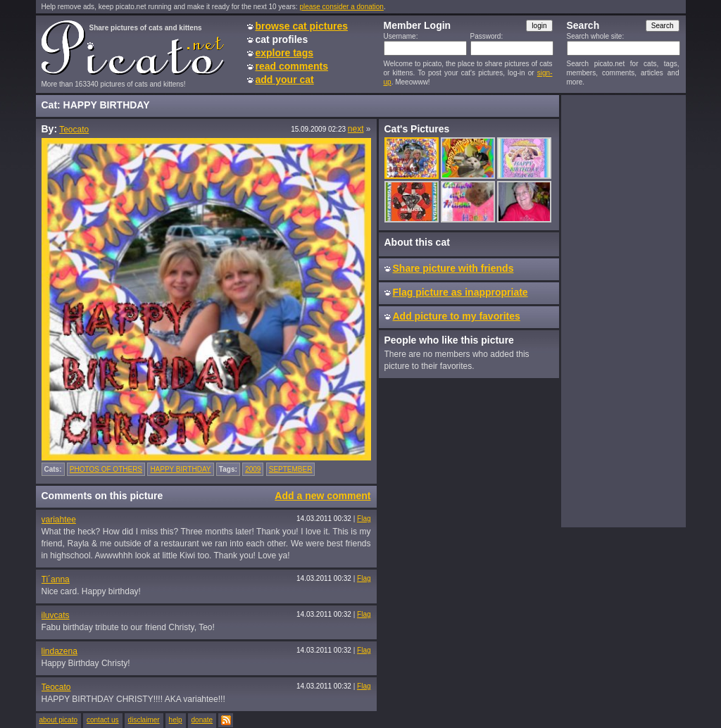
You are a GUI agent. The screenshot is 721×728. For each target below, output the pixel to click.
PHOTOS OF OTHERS (106, 469)
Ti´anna (56, 579)
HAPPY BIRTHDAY (180, 469)
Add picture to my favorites (457, 316)
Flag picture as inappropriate (460, 292)
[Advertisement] (623, 310)
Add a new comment (322, 496)
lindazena (59, 651)
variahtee (59, 520)
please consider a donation (341, 7)
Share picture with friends (453, 268)
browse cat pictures (302, 26)
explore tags (284, 53)
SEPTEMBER (291, 469)
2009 (253, 469)
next (356, 129)
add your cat (285, 80)
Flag (364, 519)
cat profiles (282, 39)
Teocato (74, 130)
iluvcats (56, 615)
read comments (292, 66)
